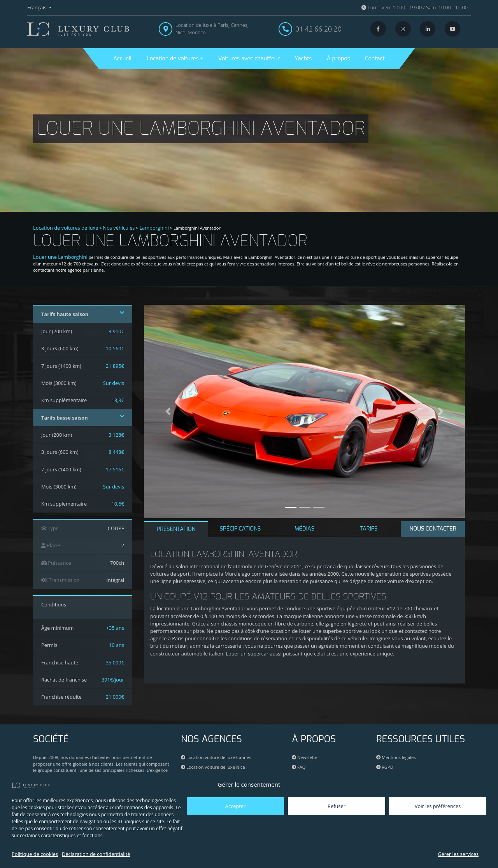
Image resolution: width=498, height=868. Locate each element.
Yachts (303, 59)
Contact (375, 59)
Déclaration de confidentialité (96, 854)
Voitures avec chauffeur (249, 59)
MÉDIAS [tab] (304, 529)
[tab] (433, 529)
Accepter (235, 806)
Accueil (122, 59)
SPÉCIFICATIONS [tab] (240, 529)
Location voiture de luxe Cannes (216, 757)
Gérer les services (458, 854)
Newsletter (306, 757)
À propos (338, 59)
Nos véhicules (119, 228)
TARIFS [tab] (369, 529)
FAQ (299, 767)
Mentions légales (396, 757)
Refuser (337, 806)
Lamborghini (154, 228)
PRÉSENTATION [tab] (176, 529)
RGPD (385, 767)
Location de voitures (173, 59)
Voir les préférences (438, 806)
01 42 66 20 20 (318, 29)
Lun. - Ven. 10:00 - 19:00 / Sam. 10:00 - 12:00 (415, 7)
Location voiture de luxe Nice (213, 767)
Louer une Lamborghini (60, 257)
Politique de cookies (35, 854)
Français (38, 7)
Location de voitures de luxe (66, 228)
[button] (168, 411)
